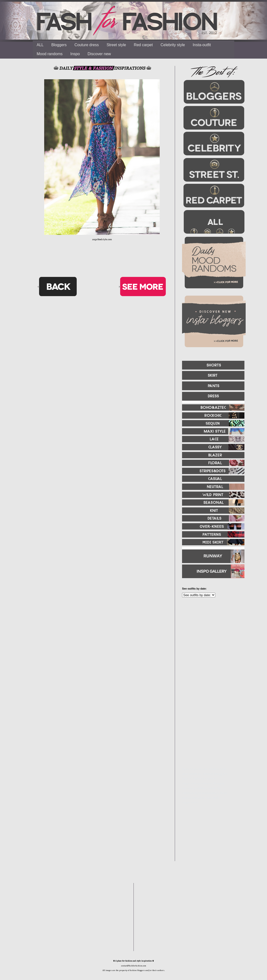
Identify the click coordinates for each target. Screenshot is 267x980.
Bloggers (59, 45)
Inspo (75, 54)
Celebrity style (173, 45)
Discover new (99, 54)
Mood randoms (50, 54)
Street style (116, 45)
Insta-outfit (202, 45)
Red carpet (143, 45)
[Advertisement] (206, 735)
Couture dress (87, 45)
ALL (40, 45)
